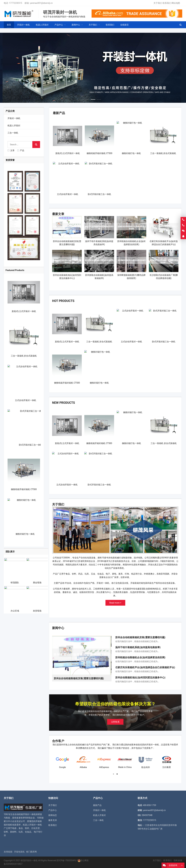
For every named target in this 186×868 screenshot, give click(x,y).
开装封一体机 (14, 118)
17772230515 (16, 3)
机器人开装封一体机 (32, 825)
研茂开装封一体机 (29, 860)
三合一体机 (13, 133)
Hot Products (63, 301)
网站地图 (176, 3)
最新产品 (59, 113)
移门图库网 (31, 852)
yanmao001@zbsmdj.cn (41, 3)
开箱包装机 (19, 852)
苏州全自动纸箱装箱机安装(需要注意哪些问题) (140, 637)
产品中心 (53, 810)
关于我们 (158, 3)
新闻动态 (53, 815)
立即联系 (115, 722)
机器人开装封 (14, 126)
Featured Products (15, 270)
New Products (64, 403)
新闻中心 (58, 628)
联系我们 (167, 3)
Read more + (115, 603)
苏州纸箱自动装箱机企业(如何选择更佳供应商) (140, 657)
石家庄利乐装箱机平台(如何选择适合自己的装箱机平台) (145, 667)
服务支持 (53, 820)
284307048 (147, 815)
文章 (11, 150)
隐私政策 (178, 860)
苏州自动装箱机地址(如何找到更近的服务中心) (140, 678)
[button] (87, 99)
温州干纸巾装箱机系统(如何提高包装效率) (138, 647)
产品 (21, 150)
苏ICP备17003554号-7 (67, 860)
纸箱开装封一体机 (27, 814)
